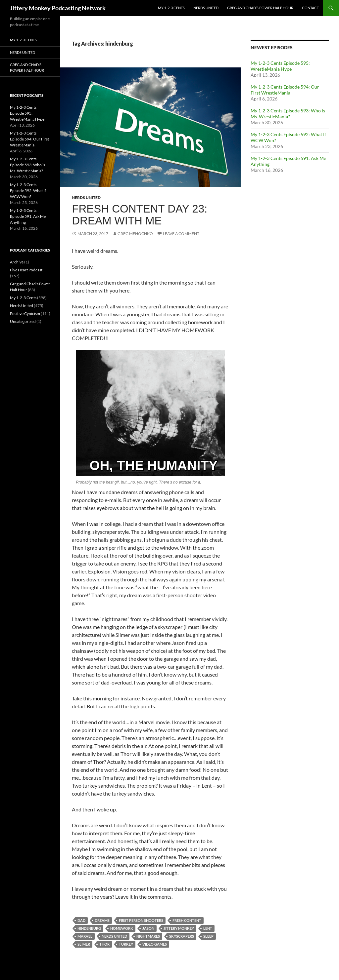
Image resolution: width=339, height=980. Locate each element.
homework (122, 928)
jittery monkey (179, 928)
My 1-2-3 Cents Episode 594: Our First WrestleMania (285, 90)
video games (155, 944)
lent (208, 928)
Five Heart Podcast (26, 270)
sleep (208, 936)
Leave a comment (181, 234)
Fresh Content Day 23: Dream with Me (140, 215)
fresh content (187, 920)
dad (81, 920)
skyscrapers (182, 936)
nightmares (148, 936)
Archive (17, 262)
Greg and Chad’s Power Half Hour (260, 8)
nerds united (114, 936)
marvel (85, 936)
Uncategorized (23, 321)
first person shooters (141, 920)
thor (104, 944)
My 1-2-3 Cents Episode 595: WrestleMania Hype (280, 66)
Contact (310, 8)
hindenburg (89, 928)
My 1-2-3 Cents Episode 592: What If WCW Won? (28, 191)
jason (148, 928)
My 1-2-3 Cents (171, 8)
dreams (102, 920)
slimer (84, 944)
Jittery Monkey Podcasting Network (58, 8)
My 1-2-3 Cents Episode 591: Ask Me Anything (28, 216)
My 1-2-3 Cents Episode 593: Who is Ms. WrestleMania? (288, 114)
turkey (126, 944)
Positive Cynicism (25, 314)
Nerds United (206, 8)
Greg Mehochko (135, 234)
